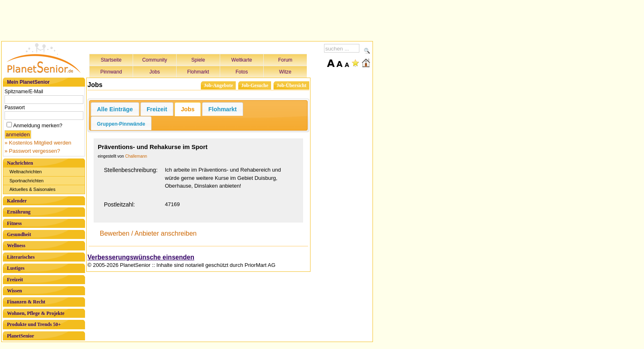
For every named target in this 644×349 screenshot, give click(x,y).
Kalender (17, 201)
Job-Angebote (218, 85)
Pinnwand (111, 72)
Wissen (14, 291)
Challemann (136, 156)
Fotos (241, 72)
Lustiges (16, 268)
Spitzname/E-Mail (24, 92)
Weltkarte (241, 60)
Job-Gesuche (255, 85)
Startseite (111, 60)
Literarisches (21, 257)
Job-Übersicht (291, 85)
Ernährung (19, 212)
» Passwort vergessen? (32, 151)
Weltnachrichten (26, 172)
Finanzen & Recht (26, 302)
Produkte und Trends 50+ (34, 324)
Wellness (16, 246)
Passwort (15, 108)
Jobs (155, 72)
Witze (285, 72)
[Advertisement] (187, 19)
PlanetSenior (21, 336)
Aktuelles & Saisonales (32, 189)
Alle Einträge (115, 109)
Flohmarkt (198, 72)
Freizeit (15, 280)
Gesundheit (19, 234)
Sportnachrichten (26, 181)
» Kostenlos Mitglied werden (38, 143)
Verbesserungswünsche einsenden (141, 257)
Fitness (14, 223)
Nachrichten (20, 163)
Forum (285, 60)
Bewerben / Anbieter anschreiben (148, 233)
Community (155, 60)
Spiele (198, 60)
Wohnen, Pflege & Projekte (36, 313)
